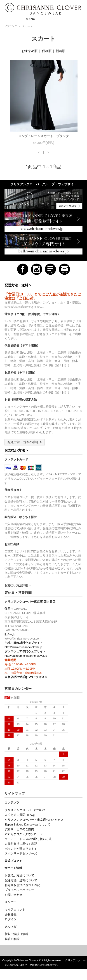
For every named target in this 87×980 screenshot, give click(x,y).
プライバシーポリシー (19, 890)
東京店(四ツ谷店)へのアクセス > (26, 677)
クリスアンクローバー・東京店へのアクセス (34, 820)
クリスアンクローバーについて (25, 810)
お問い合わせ (14, 895)
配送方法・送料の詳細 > (25, 442)
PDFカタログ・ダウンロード (24, 834)
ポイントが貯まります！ (21, 849)
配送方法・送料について (21, 880)
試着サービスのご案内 (19, 829)
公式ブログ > (13, 861)
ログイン (11, 919)
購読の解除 (12, 939)
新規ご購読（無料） (18, 934)
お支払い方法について (19, 875)
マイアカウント (15, 910)
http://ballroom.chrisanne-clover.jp (26, 656)
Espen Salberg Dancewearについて (28, 825)
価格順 (47, 51)
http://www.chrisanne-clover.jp (23, 647)
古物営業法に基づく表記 (21, 844)
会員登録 (11, 915)
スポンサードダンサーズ (21, 854)
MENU (27, 19)
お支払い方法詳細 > (18, 585)
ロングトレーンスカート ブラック (44, 136)
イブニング (11, 26)
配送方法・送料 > (18, 285)
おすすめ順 (30, 51)
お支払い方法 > (16, 450)
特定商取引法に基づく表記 (22, 885)
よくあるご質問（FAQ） (21, 815)
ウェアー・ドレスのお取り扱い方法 (28, 839)
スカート (27, 26)
